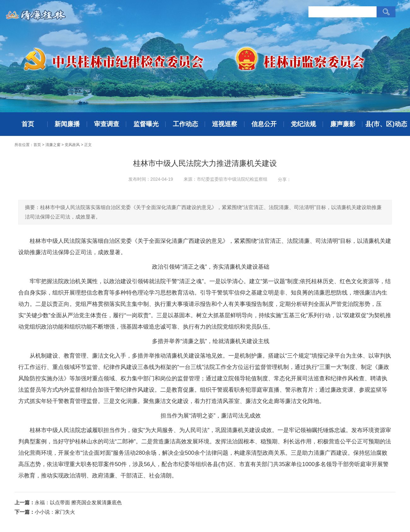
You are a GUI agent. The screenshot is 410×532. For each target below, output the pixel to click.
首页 (28, 124)
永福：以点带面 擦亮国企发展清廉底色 (78, 503)
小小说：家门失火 (55, 512)
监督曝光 (146, 124)
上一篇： (25, 503)
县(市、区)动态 (386, 124)
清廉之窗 (53, 145)
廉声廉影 (343, 124)
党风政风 (72, 145)
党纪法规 (303, 124)
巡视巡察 (225, 124)
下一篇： (25, 512)
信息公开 (264, 124)
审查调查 (107, 124)
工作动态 (185, 124)
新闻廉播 (67, 124)
